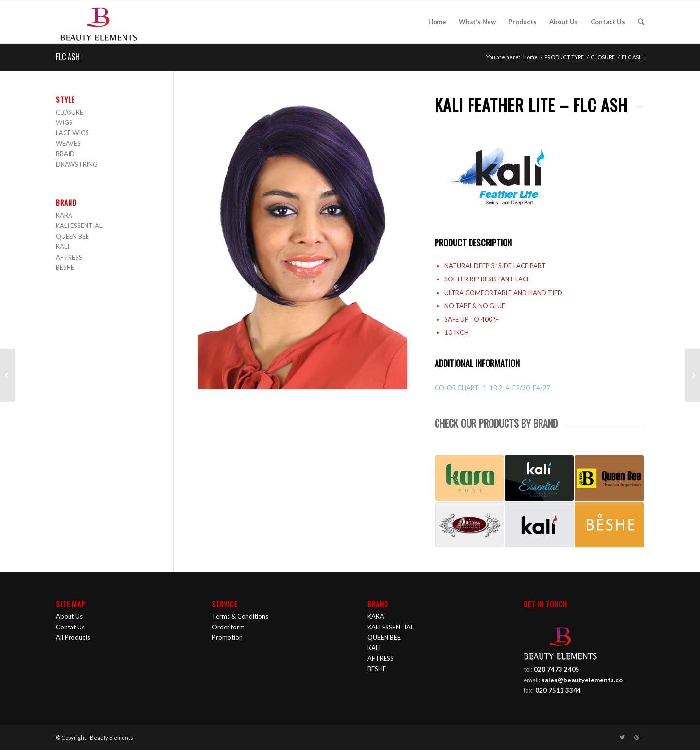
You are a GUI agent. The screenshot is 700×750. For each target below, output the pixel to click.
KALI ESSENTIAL (79, 226)
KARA (64, 215)
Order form (228, 627)
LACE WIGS (72, 133)
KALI (62, 246)
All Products (73, 637)
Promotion (227, 637)
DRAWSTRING (77, 164)
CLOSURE (603, 57)
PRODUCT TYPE (564, 57)
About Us (69, 616)
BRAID (65, 154)
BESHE (65, 267)
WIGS (64, 122)
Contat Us (70, 627)
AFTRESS (69, 257)
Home (530, 57)
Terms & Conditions (240, 616)
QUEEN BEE (72, 236)
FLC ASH (68, 57)
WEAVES (68, 143)
